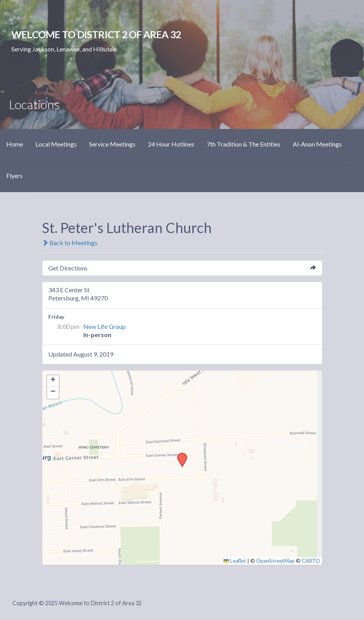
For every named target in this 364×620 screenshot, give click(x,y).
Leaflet (235, 561)
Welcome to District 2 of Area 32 (96, 34)
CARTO (311, 561)
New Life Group (105, 326)
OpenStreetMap (275, 561)
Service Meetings (112, 144)
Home (15, 144)
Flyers (14, 176)
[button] (179, 455)
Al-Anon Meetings (317, 144)
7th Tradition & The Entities (244, 144)
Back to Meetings (70, 243)
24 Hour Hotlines (171, 144)
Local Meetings (56, 144)
